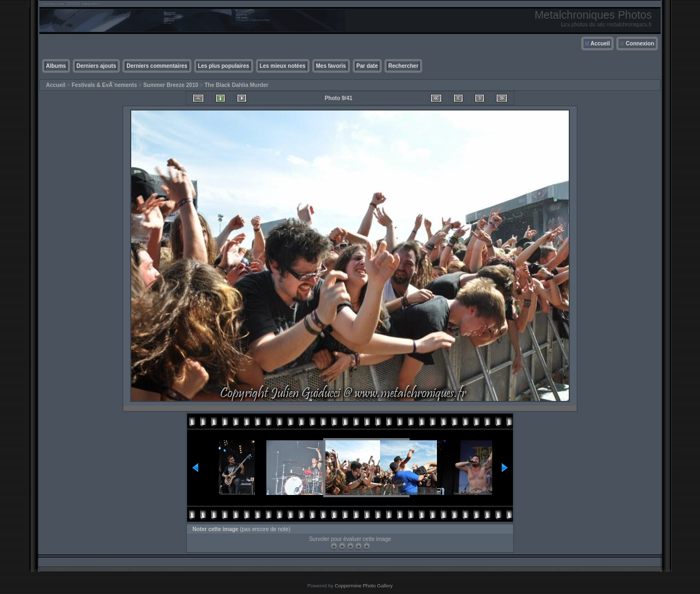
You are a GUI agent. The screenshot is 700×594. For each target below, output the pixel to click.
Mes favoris (331, 66)
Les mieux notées (283, 66)
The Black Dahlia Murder (237, 85)
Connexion (640, 43)
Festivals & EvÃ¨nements (104, 85)
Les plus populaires (224, 66)
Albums (56, 66)
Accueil (600, 43)
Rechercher (403, 66)
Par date (367, 66)
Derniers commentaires (157, 66)
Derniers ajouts (97, 66)
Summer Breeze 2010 (171, 85)
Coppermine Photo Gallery (364, 586)
